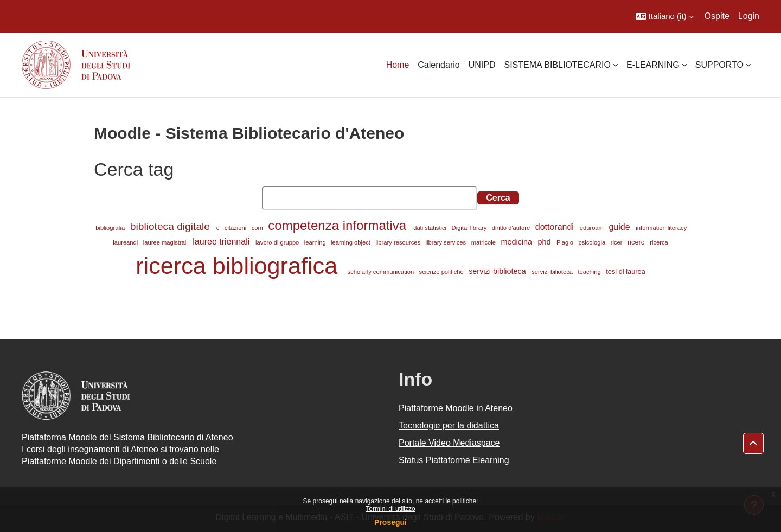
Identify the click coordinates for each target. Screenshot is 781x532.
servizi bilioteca (553, 272)
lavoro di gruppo (278, 242)
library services (447, 242)
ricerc (637, 242)
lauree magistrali (166, 242)
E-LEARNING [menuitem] (653, 65)
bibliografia (111, 228)
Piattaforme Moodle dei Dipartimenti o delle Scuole (119, 461)
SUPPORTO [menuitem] (719, 65)
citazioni (236, 228)
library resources (399, 242)
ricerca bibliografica (240, 266)
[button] (665, 16)
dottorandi (556, 227)
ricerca (659, 242)
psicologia (593, 242)
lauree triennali (222, 242)
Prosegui (390, 522)
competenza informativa (339, 225)
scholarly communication (382, 272)
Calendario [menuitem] (438, 65)
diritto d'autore (512, 228)
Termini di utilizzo (390, 509)
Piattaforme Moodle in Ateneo (456, 408)
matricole (485, 242)
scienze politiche (442, 272)
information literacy (661, 228)
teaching (590, 272)
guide (620, 227)
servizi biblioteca (498, 271)
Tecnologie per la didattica (449, 425)
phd (545, 242)
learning (316, 242)
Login (749, 16)
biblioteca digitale (172, 226)
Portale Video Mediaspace (449, 443)
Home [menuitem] (398, 65)
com (258, 228)
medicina (518, 242)
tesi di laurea (626, 271)
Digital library (470, 228)
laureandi (126, 242)
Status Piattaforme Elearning (454, 460)
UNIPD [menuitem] (482, 65)
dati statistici (431, 228)
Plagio (566, 242)
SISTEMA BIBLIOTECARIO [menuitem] (557, 65)
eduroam (593, 228)
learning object (351, 242)
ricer (617, 242)
